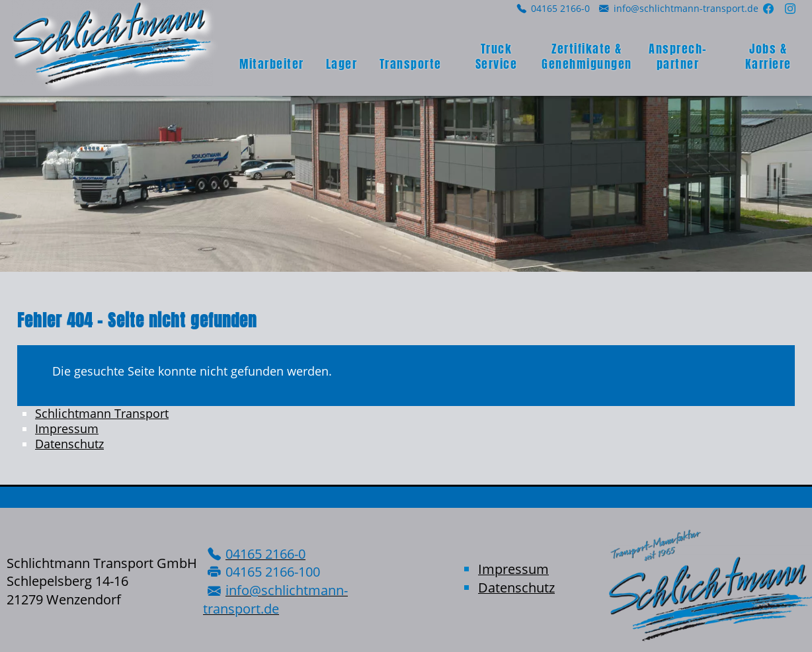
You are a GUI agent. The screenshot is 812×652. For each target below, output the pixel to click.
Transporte (411, 64)
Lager (342, 64)
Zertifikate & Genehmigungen (587, 56)
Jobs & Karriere (768, 56)
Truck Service (497, 56)
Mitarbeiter (272, 64)
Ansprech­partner (677, 56)
